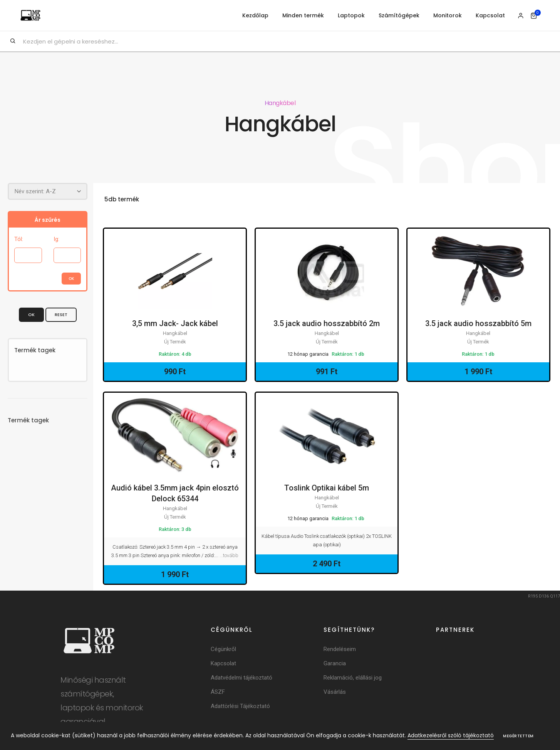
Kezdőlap (255, 15)
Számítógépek (399, 15)
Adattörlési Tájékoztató (240, 706)
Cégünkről (223, 649)
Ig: (56, 239)
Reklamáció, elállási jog (353, 678)
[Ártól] (28, 255)
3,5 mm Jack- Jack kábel (175, 324)
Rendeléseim (340, 649)
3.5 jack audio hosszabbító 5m (478, 324)
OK (31, 314)
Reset (61, 314)
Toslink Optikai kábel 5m (327, 488)
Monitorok (448, 15)
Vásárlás (335, 692)
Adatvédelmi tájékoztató (241, 678)
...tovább (229, 555)
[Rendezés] (48, 191)
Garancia (335, 663)
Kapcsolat (490, 15)
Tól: (19, 239)
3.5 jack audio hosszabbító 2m (327, 324)
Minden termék (303, 15)
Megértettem (518, 736)
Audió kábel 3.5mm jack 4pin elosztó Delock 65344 (175, 494)
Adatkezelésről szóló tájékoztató (451, 735)
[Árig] (67, 255)
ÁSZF (218, 692)
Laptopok (351, 15)
